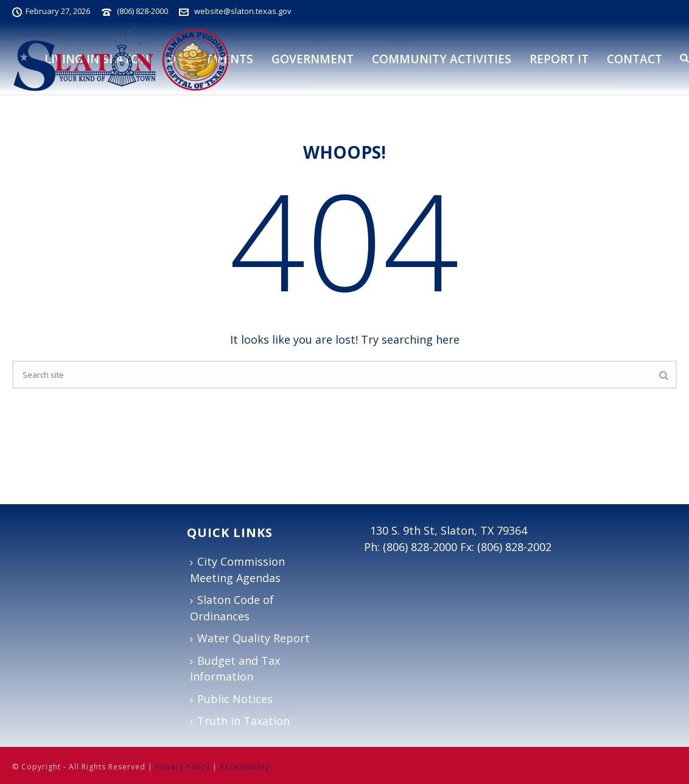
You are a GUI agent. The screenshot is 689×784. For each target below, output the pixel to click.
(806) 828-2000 (142, 11)
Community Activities (442, 59)
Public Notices (231, 699)
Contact (635, 59)
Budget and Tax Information (235, 669)
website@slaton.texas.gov (243, 11)
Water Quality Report (250, 638)
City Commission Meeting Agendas (237, 570)
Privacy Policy (183, 767)
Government (313, 59)
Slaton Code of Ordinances (232, 608)
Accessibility (245, 767)
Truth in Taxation (240, 721)
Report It (559, 59)
